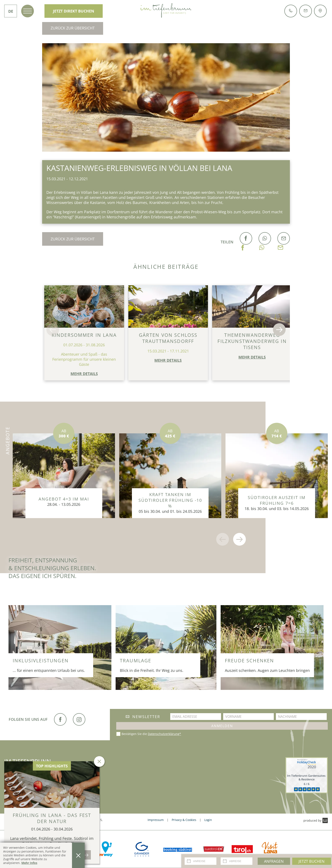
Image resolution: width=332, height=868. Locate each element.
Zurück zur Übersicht (73, 28)
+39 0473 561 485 (24, 780)
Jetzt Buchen (312, 861)
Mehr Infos (29, 863)
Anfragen (274, 861)
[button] (53, 330)
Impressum (156, 820)
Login (208, 820)
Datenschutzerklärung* (164, 734)
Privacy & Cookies (184, 820)
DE (11, 11)
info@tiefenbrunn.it (68, 780)
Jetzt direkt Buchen (74, 11)
